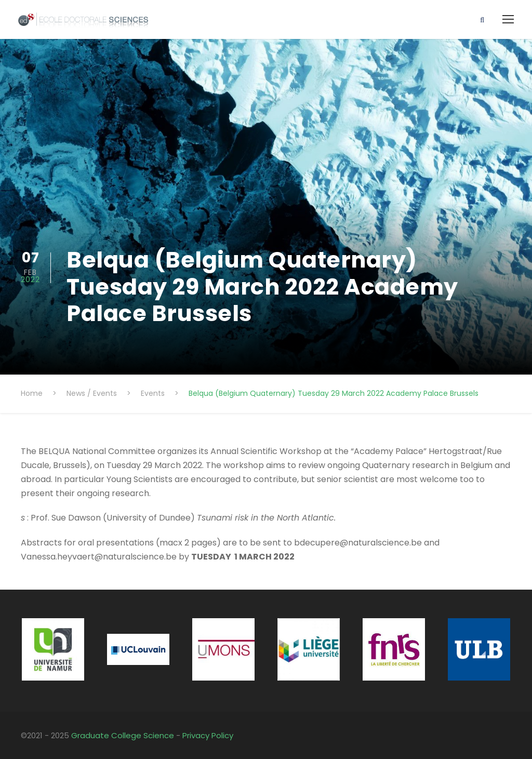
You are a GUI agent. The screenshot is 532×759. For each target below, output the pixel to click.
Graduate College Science (123, 735)
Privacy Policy (208, 735)
